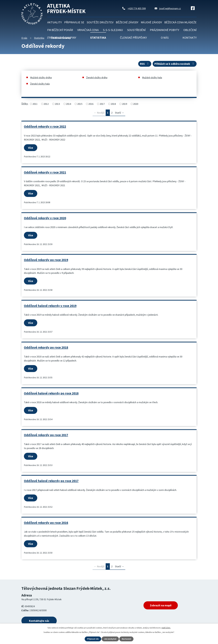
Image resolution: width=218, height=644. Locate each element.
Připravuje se (74, 22)
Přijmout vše (93, 639)
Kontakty (190, 38)
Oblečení (190, 30)
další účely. (166, 628)
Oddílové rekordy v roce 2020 (45, 218)
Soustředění (136, 30)
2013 (57, 104)
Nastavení (126, 639)
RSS (145, 64)
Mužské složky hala (152, 77)
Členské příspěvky (133, 38)
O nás (165, 38)
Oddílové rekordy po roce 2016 (46, 523)
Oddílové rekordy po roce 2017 (46, 435)
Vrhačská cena (88, 30)
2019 (125, 104)
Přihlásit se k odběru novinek (175, 64)
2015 (80, 104)
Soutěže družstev (100, 22)
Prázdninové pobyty (165, 30)
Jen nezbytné (110, 639)
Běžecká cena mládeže (180, 22)
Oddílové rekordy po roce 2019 (46, 260)
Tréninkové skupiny (62, 38)
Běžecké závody (127, 22)
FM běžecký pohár (60, 30)
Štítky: (25, 104)
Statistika (98, 38)
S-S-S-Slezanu (113, 30)
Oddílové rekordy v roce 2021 (45, 172)
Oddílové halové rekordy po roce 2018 (51, 393)
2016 (91, 104)
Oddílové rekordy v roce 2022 (45, 126)
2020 (136, 104)
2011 (35, 104)
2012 (46, 104)
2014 (69, 104)
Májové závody (151, 22)
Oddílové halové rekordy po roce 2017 (51, 481)
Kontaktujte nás (39, 621)
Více (31, 148)
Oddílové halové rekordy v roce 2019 (50, 306)
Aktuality (54, 22)
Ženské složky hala (40, 84)
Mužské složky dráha (41, 77)
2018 (113, 104)
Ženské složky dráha (97, 77)
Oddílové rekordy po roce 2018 (46, 347)
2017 (102, 104)
